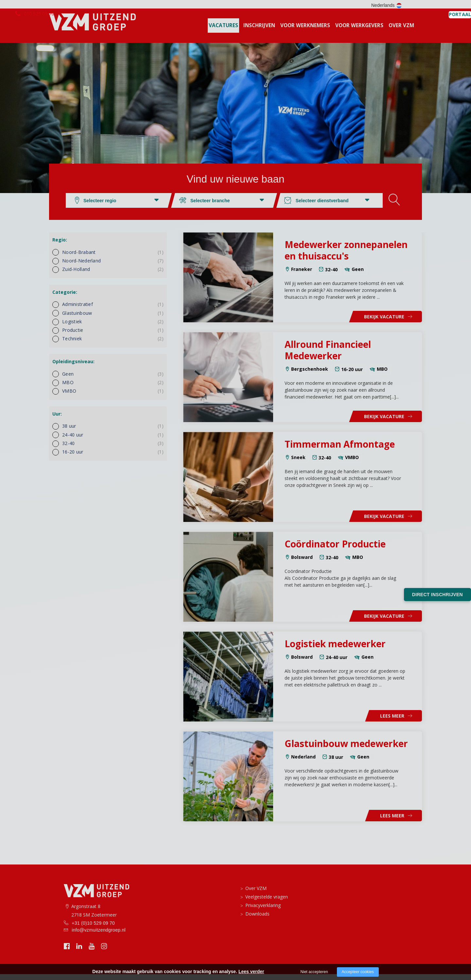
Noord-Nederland (113, 267)
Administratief (113, 310)
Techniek (113, 344)
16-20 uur (113, 458)
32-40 (113, 449)
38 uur (113, 432)
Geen (113, 380)
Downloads (257, 920)
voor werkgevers (359, 31)
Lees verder (251, 971)
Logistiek (113, 327)
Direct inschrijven (437, 595)
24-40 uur (113, 441)
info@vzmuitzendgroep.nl (99, 936)
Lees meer (392, 722)
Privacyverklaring (263, 911)
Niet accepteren (314, 972)
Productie (113, 336)
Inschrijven (259, 31)
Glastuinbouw (113, 319)
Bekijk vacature (384, 322)
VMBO (113, 397)
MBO (113, 388)
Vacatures (223, 31)
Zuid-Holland (113, 275)
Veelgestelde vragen (267, 903)
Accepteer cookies (358, 972)
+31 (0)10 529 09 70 (93, 929)
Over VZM (401, 31)
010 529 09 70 (93, 5)
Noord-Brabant (113, 258)
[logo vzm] (92, 28)
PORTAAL (406, 6)
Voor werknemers (305, 31)
